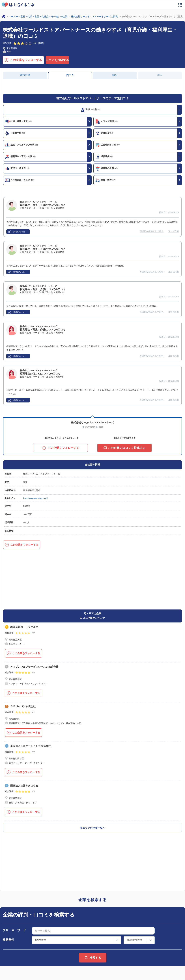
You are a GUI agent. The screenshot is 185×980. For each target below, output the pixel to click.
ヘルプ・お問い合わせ (18, 961)
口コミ (70, 76)
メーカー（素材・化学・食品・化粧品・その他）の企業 (38, 17)
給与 (115, 75)
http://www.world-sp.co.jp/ (36, 498)
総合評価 (25, 75)
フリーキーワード (14, 827)
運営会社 (8, 974)
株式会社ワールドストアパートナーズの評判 (94, 17)
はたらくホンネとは (17, 940)
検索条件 (8, 836)
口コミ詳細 (173, 232)
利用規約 (100, 940)
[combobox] (93, 827)
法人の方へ (101, 946)
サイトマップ (13, 946)
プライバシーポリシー (29, 974)
